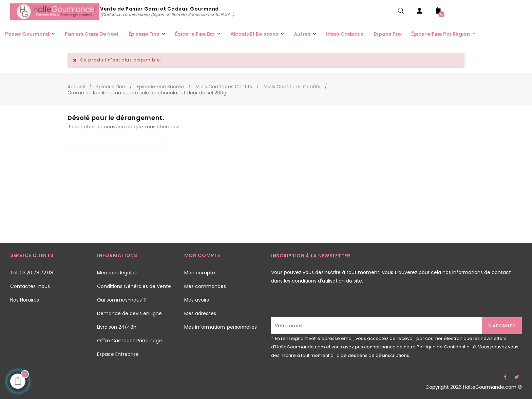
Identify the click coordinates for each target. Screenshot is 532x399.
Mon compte (200, 273)
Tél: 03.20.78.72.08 (32, 273)
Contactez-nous (30, 286)
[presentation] (323, 304)
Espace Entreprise (118, 354)
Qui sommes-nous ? (121, 300)
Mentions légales (117, 273)
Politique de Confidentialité (446, 347)
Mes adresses (200, 313)
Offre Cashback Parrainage (129, 341)
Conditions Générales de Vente (134, 286)
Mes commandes (205, 286)
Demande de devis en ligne (129, 313)
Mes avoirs (197, 300)
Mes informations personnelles (221, 327)
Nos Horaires (25, 300)
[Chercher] (118, 142)
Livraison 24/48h (117, 327)
